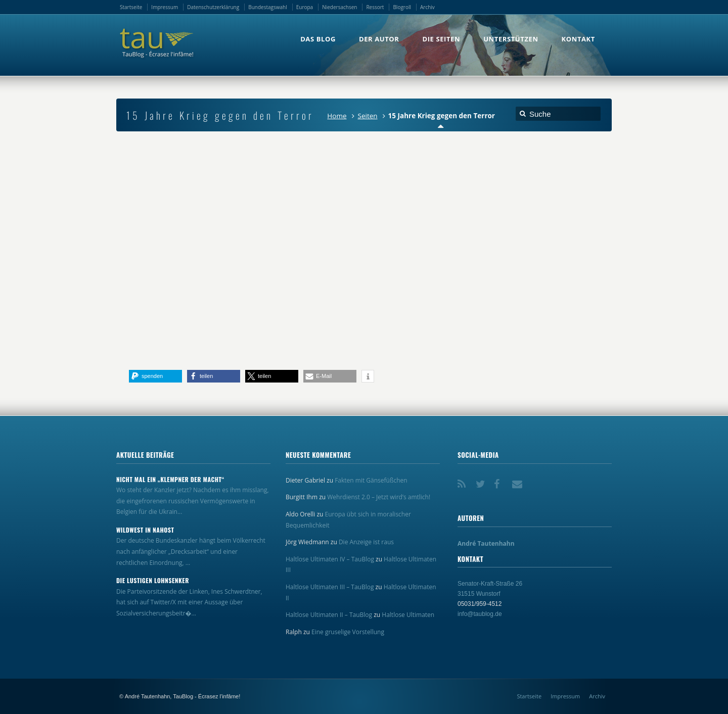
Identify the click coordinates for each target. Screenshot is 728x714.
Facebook (500, 481)
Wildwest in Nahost (145, 530)
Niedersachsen (339, 7)
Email (518, 481)
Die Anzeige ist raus (366, 542)
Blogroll (402, 7)
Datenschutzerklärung (213, 7)
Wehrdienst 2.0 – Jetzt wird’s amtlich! (379, 497)
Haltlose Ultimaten (408, 615)
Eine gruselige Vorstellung (348, 632)
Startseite (131, 7)
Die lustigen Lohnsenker (153, 581)
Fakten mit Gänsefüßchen (371, 480)
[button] (155, 376)
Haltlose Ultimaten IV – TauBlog (330, 559)
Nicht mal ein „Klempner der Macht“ (170, 480)
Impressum (165, 7)
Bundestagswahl (268, 7)
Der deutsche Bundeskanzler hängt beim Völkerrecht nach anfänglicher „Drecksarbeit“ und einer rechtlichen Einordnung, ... (191, 551)
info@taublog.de (480, 614)
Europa (305, 7)
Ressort (375, 7)
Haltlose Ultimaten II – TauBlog (329, 615)
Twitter (482, 481)
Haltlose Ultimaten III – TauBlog (330, 587)
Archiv (427, 7)
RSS (464, 481)
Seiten (368, 116)
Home (337, 116)
